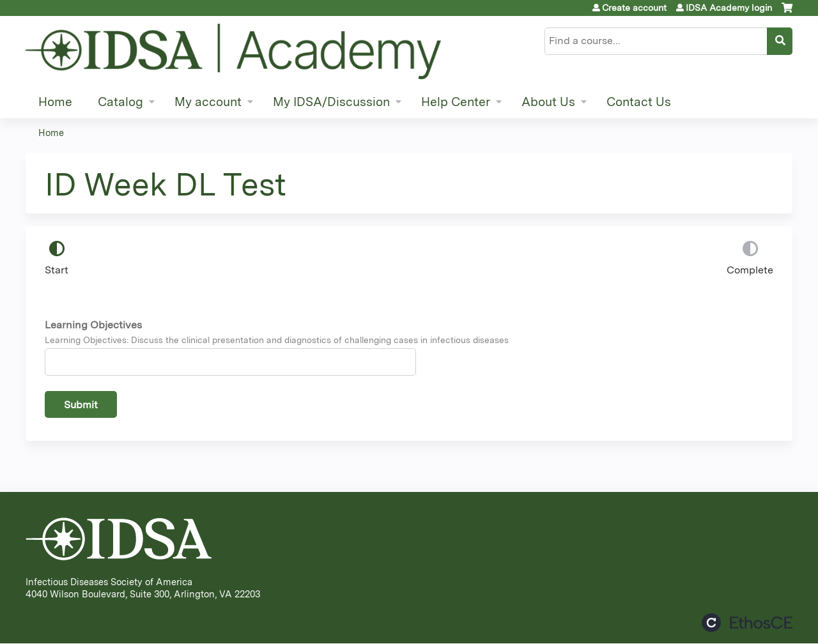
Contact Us (639, 102)
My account (208, 102)
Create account (634, 8)
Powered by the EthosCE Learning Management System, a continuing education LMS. (747, 623)
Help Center (456, 102)
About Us (548, 102)
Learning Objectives (93, 325)
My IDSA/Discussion (331, 102)
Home (55, 102)
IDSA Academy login (729, 8)
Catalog (120, 102)
